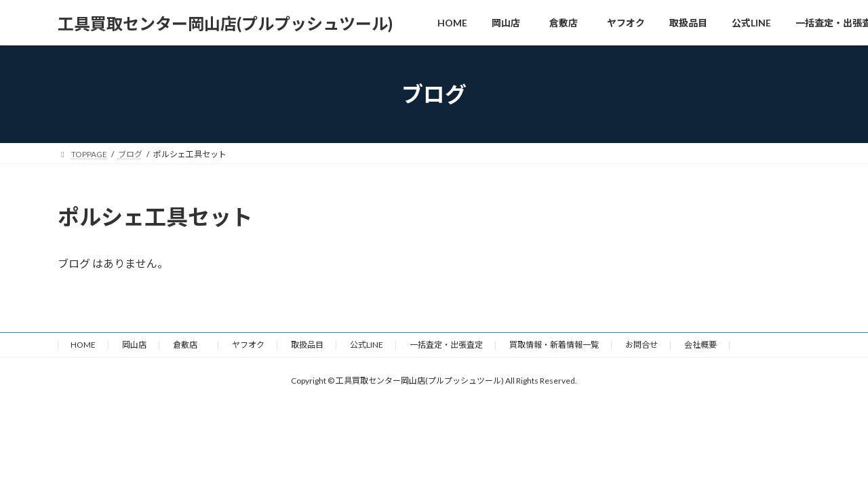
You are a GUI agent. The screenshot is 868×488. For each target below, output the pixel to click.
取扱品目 (307, 345)
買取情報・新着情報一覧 (554, 345)
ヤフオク (248, 345)
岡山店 (134, 345)
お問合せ (642, 345)
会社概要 (701, 345)
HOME (83, 345)
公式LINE (367, 345)
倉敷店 (189, 345)
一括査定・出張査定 (446, 345)
